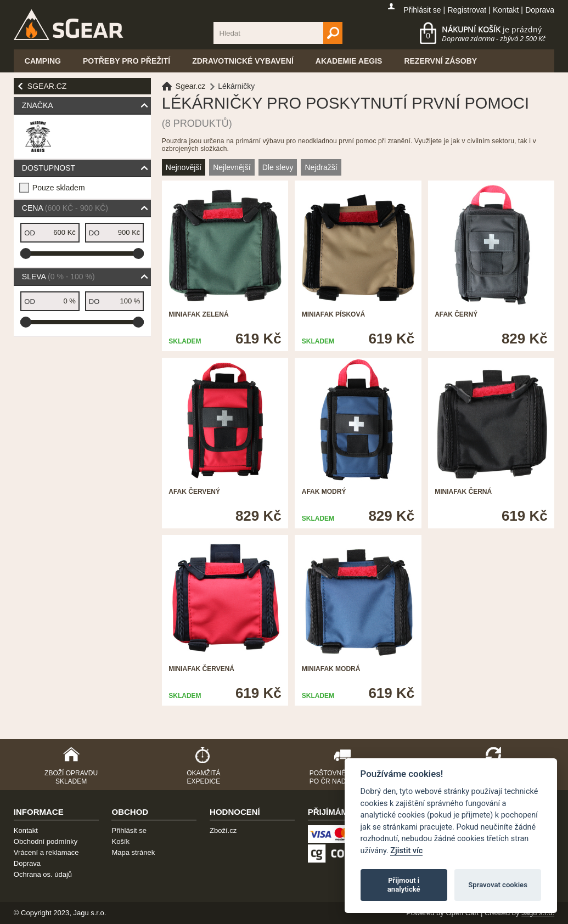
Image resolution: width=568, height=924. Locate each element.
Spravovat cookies (498, 885)
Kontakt (506, 10)
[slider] (26, 253)
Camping (43, 61)
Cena (65, 208)
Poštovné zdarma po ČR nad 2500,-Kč (343, 777)
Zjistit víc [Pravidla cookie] (406, 851)
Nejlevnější (232, 167)
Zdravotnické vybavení (243, 61)
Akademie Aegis (349, 61)
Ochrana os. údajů (43, 874)
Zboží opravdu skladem (71, 777)
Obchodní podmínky (46, 841)
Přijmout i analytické (404, 885)
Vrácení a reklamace (46, 852)
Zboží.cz (223, 830)
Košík (120, 841)
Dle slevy (278, 167)
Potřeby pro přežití (126, 61)
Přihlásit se (422, 10)
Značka (38, 105)
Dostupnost (49, 168)
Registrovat (467, 10)
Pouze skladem (59, 188)
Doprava (540, 10)
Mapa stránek (133, 852)
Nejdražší (321, 167)
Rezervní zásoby (440, 61)
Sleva (58, 277)
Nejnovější (184, 167)
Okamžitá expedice (203, 777)
